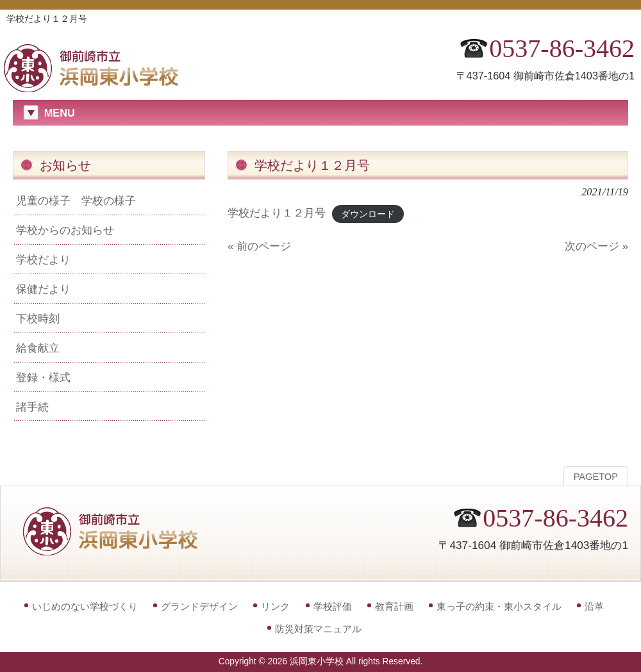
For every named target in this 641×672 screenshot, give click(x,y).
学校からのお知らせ (65, 230)
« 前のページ (259, 246)
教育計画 (394, 606)
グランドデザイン (199, 606)
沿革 (594, 606)
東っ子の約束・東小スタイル (499, 606)
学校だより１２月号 (277, 213)
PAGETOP (596, 477)
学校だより (43, 259)
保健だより (43, 289)
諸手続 (32, 407)
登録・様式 (43, 377)
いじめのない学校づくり (85, 606)
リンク (275, 606)
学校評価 (333, 606)
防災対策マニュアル (318, 629)
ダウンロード (368, 214)
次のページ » (596, 246)
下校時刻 (38, 318)
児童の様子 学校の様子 (76, 201)
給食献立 (38, 348)
